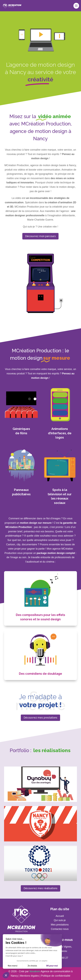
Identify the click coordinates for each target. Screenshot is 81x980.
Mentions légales (29, 976)
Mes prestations (60, 925)
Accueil (60, 916)
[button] (6, 975)
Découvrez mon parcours (40, 236)
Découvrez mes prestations (40, 718)
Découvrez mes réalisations (40, 888)
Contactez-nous (60, 929)
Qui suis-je (60, 920)
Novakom (35, 971)
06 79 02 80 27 (60, 958)
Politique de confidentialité (56, 976)
